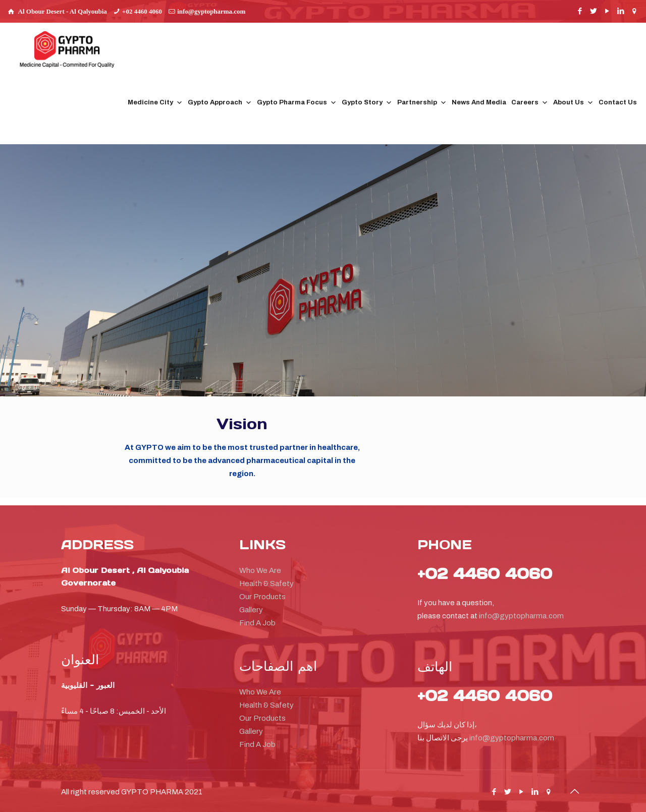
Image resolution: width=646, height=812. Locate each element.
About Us (573, 103)
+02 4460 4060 (142, 11)
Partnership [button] (422, 103)
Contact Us (618, 102)
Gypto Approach (220, 103)
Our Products (262, 597)
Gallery (251, 610)
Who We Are (260, 570)
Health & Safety (266, 584)
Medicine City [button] (155, 103)
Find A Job (257, 623)
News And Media (479, 102)
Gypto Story (367, 103)
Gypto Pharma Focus (297, 103)
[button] (579, 67)
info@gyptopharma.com (211, 11)
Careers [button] (530, 103)
